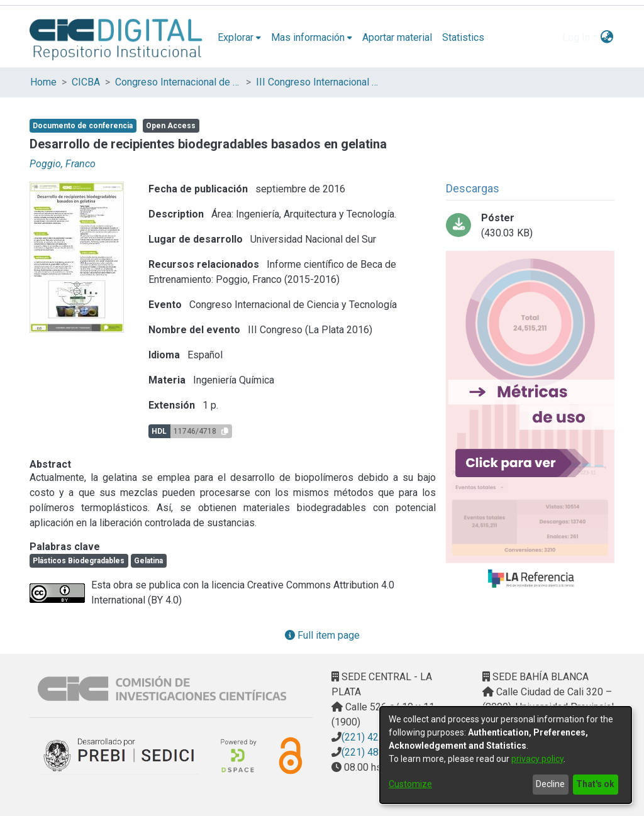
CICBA (86, 82)
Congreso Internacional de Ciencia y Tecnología (178, 82)
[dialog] (506, 755)
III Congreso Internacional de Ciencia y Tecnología (319, 82)
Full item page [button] (322, 635)
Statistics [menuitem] (463, 37)
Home (43, 82)
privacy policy (537, 759)
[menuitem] (239, 38)
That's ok (595, 784)
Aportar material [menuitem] (397, 37)
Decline (550, 784)
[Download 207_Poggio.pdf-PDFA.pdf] (530, 226)
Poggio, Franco (63, 164)
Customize (410, 784)
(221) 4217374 (374, 737)
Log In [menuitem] (576, 37)
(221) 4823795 (374, 752)
